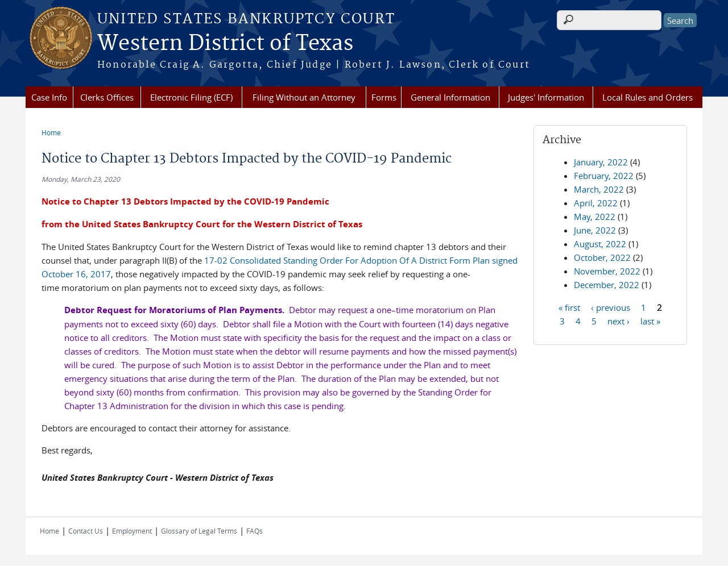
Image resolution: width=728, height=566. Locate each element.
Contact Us (86, 531)
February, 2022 (604, 176)
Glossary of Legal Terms (199, 531)
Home (51, 132)
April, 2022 (596, 203)
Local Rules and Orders (648, 97)
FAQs (255, 531)
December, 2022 (607, 285)
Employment (132, 531)
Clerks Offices (107, 97)
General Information (450, 97)
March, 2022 (599, 189)
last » (650, 321)
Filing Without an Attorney (304, 97)
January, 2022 (601, 162)
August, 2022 (600, 244)
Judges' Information (546, 97)
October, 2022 (602, 257)
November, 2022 (607, 271)
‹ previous (611, 307)
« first (569, 307)
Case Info (49, 97)
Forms (384, 97)
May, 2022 (595, 217)
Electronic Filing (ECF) (191, 97)
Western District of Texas (225, 44)
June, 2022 (595, 230)
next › (619, 321)
